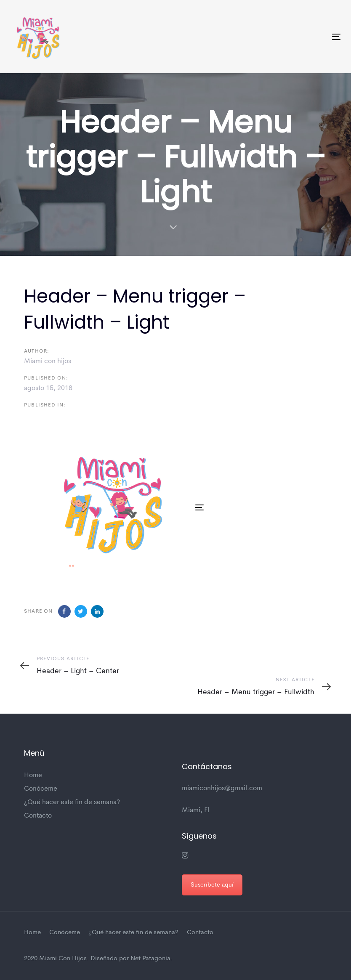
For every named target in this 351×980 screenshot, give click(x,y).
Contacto (38, 816)
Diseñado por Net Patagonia (130, 959)
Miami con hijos (48, 361)
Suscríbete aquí (212, 885)
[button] (187, 434)
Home (33, 776)
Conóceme (41, 789)
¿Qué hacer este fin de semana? (72, 802)
